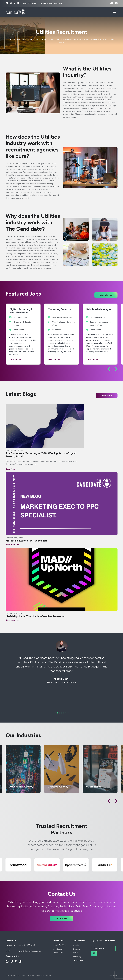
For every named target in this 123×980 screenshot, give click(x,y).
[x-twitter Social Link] (14, 3)
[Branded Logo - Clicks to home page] (16, 12)
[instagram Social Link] (11, 3)
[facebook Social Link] (7, 3)
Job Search (58, 949)
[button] (109, 369)
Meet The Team (60, 945)
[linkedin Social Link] (18, 3)
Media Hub (58, 953)
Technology (78, 960)
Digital (75, 953)
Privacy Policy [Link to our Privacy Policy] (26, 975)
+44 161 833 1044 (27, 945)
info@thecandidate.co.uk (51, 3)
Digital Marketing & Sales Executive (21, 311)
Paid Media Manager (99, 309)
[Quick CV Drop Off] (112, 3)
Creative (76, 949)
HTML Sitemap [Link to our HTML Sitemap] (46, 975)
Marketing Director (59, 309)
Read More (107, 395)
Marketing (77, 957)
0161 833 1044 (30, 3)
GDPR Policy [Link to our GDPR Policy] (36, 975)
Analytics (77, 945)
